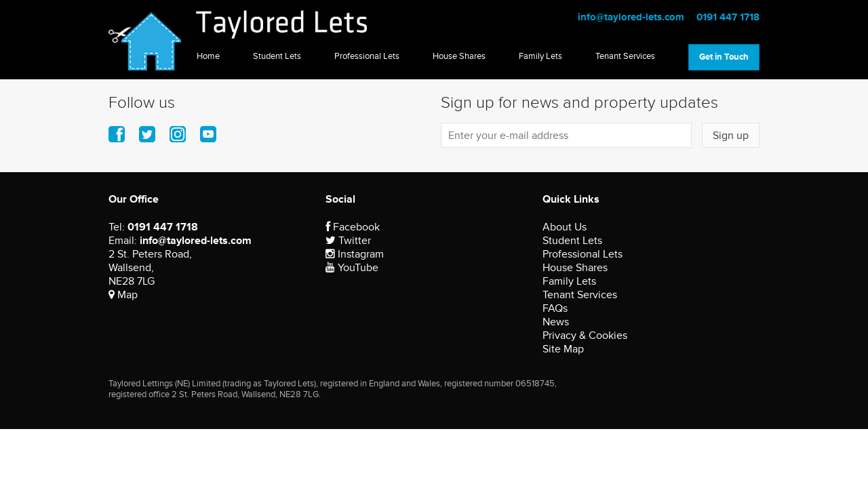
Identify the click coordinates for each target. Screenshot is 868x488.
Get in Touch (724, 57)
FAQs (555, 308)
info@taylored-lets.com (631, 17)
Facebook (353, 227)
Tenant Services (625, 56)
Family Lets (540, 56)
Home (208, 56)
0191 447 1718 (728, 17)
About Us (565, 227)
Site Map (563, 349)
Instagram (355, 254)
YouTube (352, 268)
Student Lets (277, 56)
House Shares (459, 56)
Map (123, 295)
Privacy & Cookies (585, 335)
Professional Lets (367, 56)
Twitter (348, 241)
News (556, 322)
